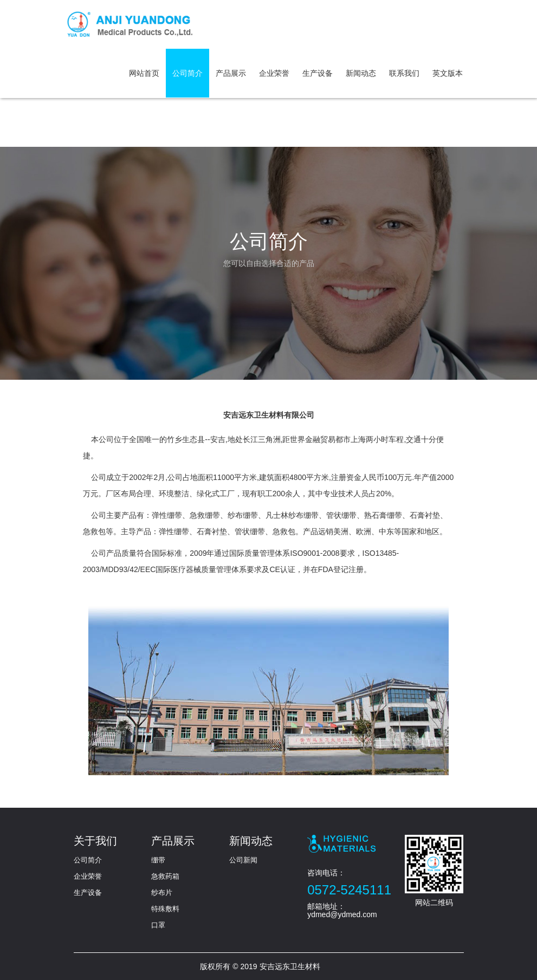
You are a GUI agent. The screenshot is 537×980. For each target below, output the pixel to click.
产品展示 (231, 73)
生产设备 (318, 73)
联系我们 (404, 73)
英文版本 (448, 73)
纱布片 (162, 893)
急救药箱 (165, 876)
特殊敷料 (165, 909)
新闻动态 (361, 73)
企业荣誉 (274, 73)
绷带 (158, 860)
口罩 (158, 925)
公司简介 (187, 73)
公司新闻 (243, 860)
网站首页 (144, 73)
